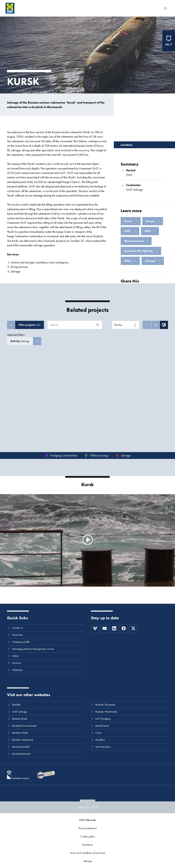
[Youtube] (105, 628)
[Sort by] (126, 325)
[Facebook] (124, 628)
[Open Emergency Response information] (169, 41)
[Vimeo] (95, 628)
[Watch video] (87, 540)
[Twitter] (133, 628)
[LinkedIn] (114, 628)
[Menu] (165, 8)
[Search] (71, 325)
